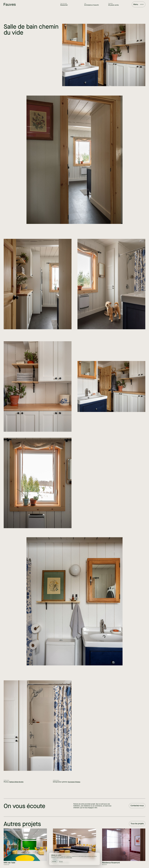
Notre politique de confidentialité (64, 858)
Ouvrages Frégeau (74, 782)
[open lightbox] (104, 55)
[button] (54, 862)
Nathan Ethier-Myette (16, 782)
